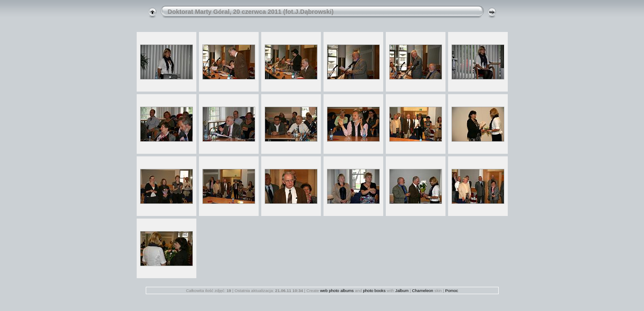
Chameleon (423, 290)
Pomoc (452, 290)
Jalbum (402, 290)
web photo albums (337, 290)
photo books (374, 290)
